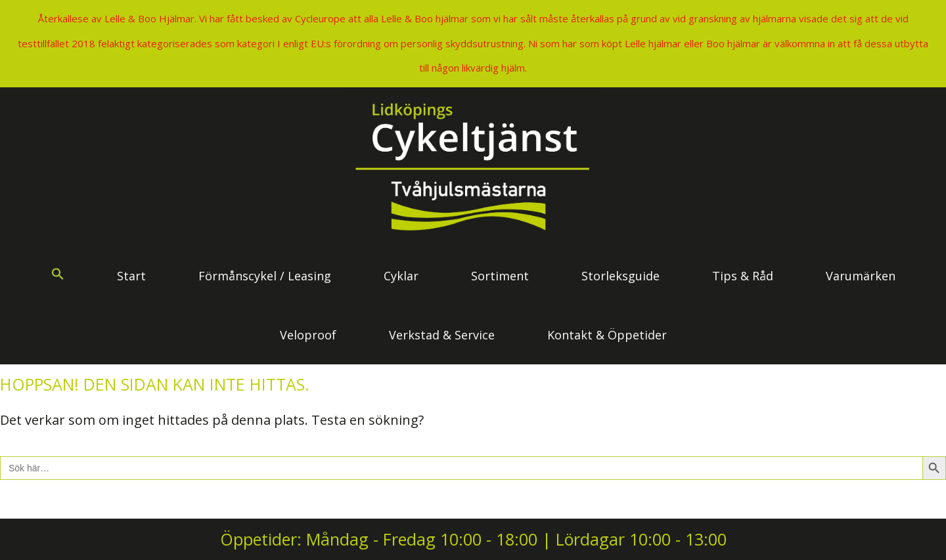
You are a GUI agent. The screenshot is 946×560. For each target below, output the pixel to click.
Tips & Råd (743, 276)
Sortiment (500, 276)
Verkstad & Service (442, 335)
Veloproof (308, 335)
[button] (58, 276)
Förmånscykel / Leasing (265, 276)
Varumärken (861, 276)
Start (131, 276)
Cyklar (401, 276)
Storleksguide (620, 276)
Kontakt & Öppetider (607, 335)
